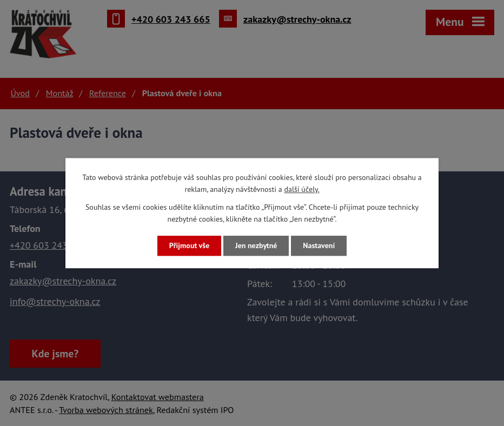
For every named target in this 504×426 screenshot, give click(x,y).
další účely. (301, 190)
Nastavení (319, 245)
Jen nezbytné (256, 245)
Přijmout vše (189, 245)
